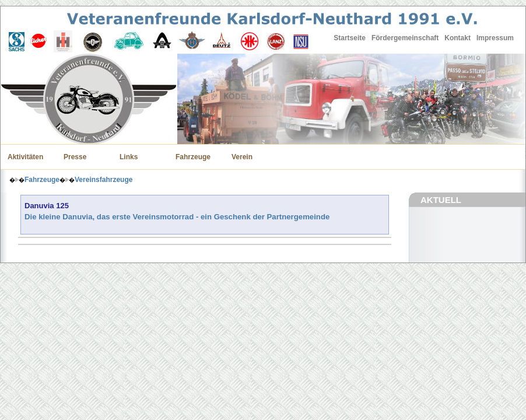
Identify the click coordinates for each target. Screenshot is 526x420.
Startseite (350, 38)
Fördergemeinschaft (405, 38)
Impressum (495, 38)
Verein (242, 157)
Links (129, 157)
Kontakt (457, 38)
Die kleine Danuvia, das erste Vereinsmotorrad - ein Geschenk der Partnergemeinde (177, 217)
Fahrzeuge (193, 157)
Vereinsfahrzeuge (104, 180)
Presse (75, 157)
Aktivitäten (25, 157)
